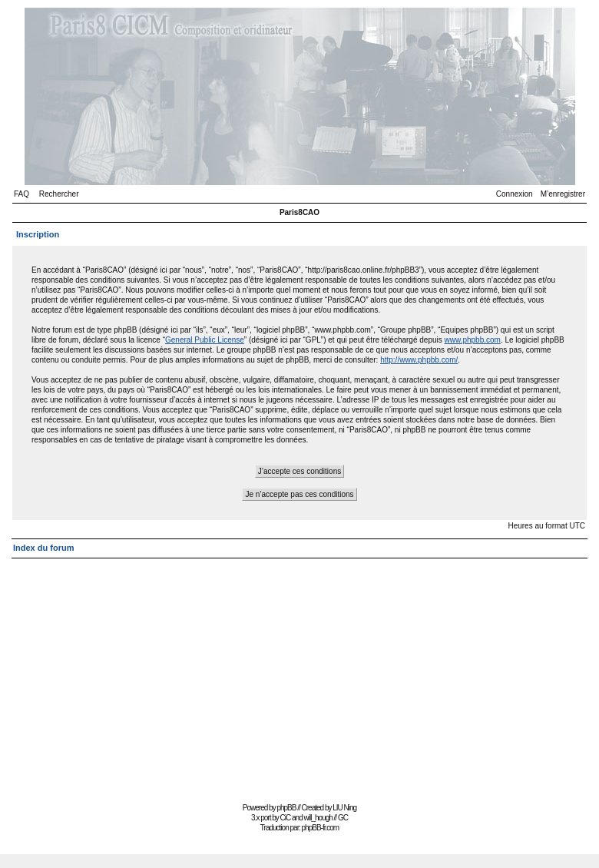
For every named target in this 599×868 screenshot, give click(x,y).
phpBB (286, 808)
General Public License (205, 340)
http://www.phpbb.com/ (419, 360)
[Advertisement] (299, 674)
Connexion (515, 194)
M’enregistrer (563, 194)
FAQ (22, 194)
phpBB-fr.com (321, 828)
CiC (286, 818)
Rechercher (59, 194)
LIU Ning (344, 808)
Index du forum (43, 548)
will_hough (318, 818)
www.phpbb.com (473, 340)
